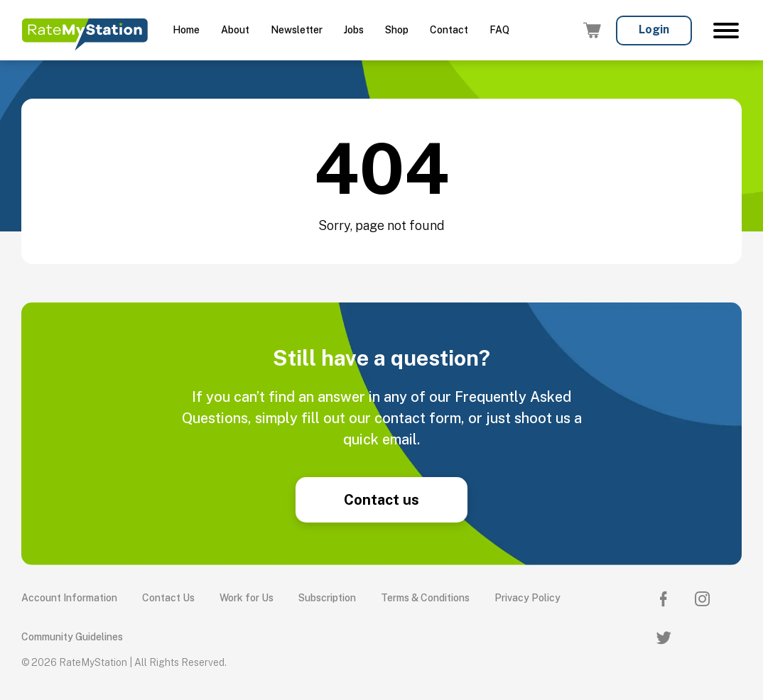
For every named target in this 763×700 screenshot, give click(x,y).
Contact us (381, 500)
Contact (449, 30)
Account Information (69, 598)
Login (654, 29)
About (235, 30)
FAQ (499, 30)
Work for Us (247, 598)
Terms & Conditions (425, 598)
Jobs (354, 30)
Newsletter (297, 30)
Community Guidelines (72, 637)
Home (186, 30)
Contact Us (168, 598)
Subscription (327, 598)
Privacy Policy (527, 598)
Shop (397, 30)
